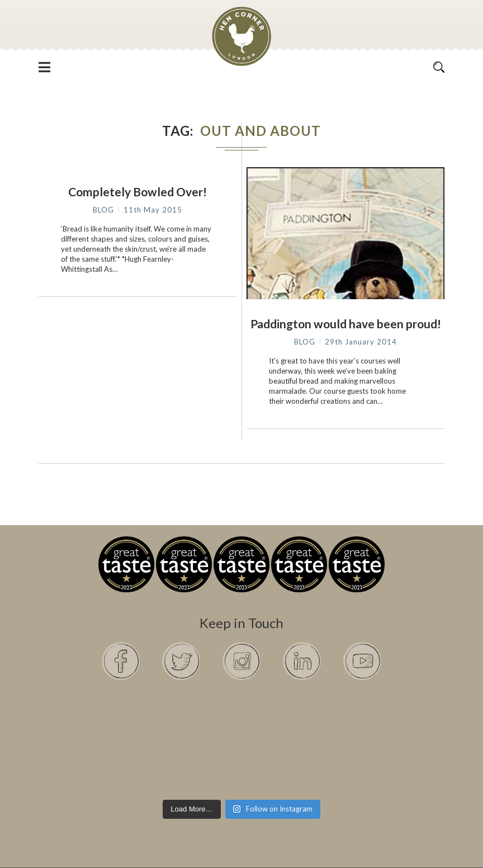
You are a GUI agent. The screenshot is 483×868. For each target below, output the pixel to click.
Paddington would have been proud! (346, 324)
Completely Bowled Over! (138, 192)
